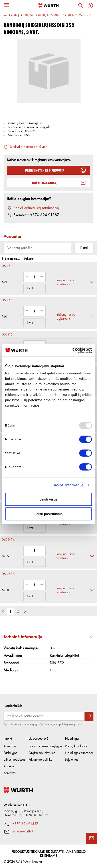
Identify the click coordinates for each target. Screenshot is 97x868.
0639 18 (8, 574)
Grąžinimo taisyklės (42, 752)
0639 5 (7, 335)
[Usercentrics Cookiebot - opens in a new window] (72, 350)
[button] (25, 611)
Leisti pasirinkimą (49, 514)
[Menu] (7, 5)
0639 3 (7, 266)
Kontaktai (10, 772)
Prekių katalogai (76, 745)
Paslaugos (10, 752)
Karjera (9, 765)
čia (82, 723)
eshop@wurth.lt (23, 830)
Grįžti (10, 16)
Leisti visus (48, 499)
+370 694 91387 (25, 823)
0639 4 (7, 300)
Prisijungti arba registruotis (66, 282)
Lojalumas (72, 759)
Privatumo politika (40, 759)
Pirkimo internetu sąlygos (45, 745)
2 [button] (18, 611)
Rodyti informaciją (69, 485)
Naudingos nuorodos (79, 752)
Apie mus (10, 745)
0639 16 (8, 540)
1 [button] (10, 611)
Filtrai (84, 248)
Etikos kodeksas (14, 759)
